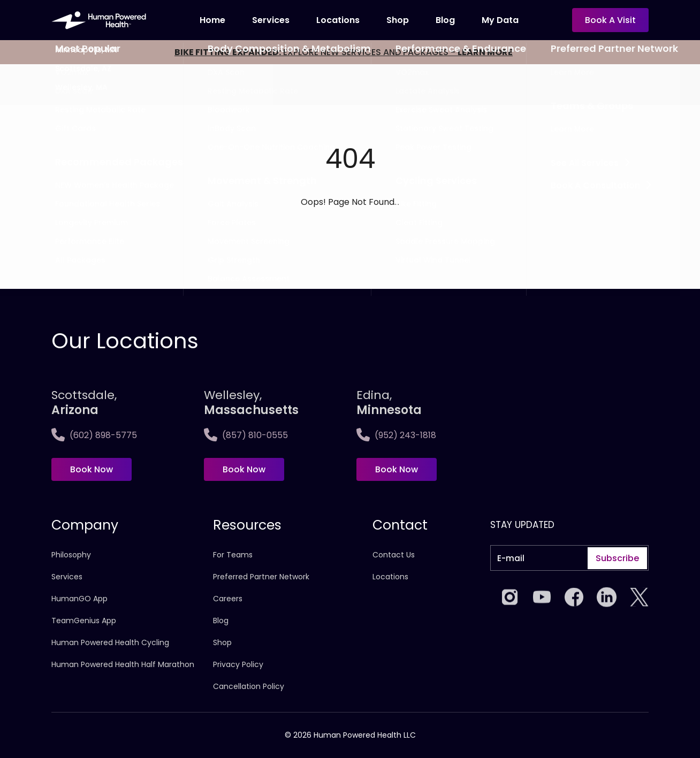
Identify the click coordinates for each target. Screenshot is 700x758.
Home (212, 20)
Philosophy (71, 555)
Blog (445, 20)
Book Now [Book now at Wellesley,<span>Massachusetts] (244, 469)
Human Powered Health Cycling (110, 642)
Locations (338, 20)
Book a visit (610, 20)
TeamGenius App (84, 621)
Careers (228, 599)
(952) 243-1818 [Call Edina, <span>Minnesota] (396, 435)
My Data (500, 20)
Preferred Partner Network (261, 577)
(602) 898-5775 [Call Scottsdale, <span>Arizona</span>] (94, 435)
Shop (398, 20)
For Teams (233, 555)
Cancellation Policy (249, 686)
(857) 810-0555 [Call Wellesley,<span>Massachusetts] (246, 435)
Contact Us (394, 555)
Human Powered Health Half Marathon (123, 664)
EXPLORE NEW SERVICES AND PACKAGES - (344, 52)
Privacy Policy (238, 664)
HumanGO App (79, 599)
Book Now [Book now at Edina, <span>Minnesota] (397, 469)
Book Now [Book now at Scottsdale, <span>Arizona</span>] (92, 469)
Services (271, 20)
